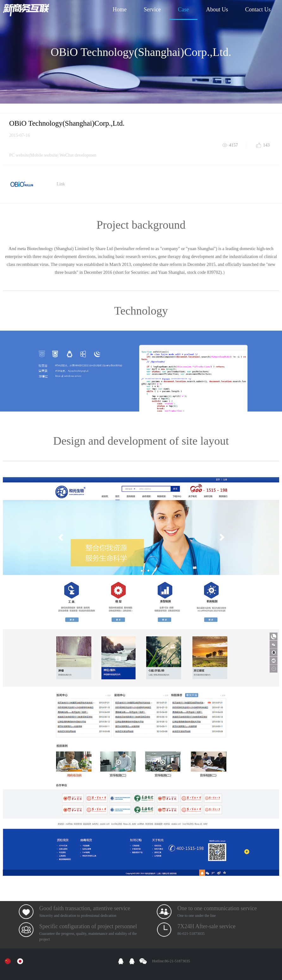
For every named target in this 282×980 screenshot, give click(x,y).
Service (152, 9)
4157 (234, 145)
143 (266, 145)
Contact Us (258, 9)
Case (183, 9)
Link (61, 184)
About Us (217, 9)
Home (120, 9)
